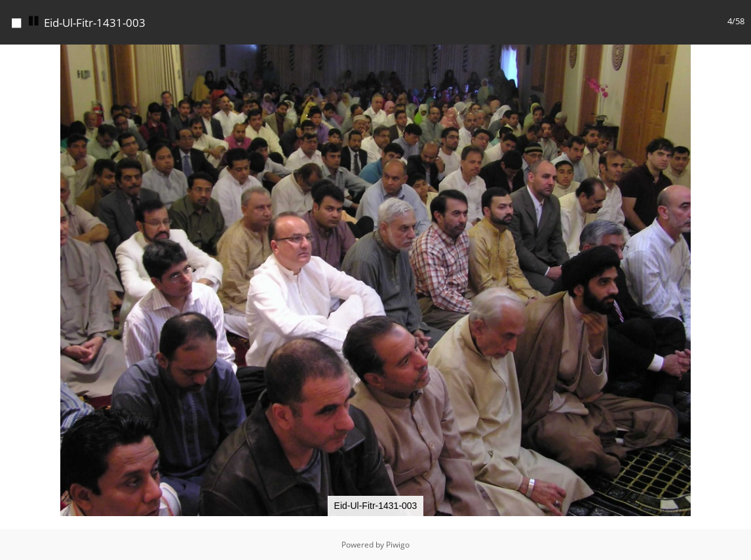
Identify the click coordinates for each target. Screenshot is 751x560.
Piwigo (398, 545)
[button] (739, 56)
